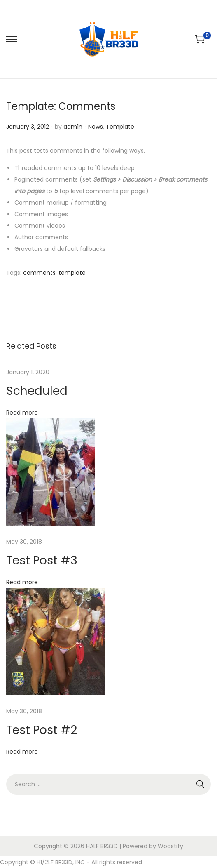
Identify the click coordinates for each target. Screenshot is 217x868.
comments (39, 273)
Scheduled (37, 391)
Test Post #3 (42, 560)
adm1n (73, 127)
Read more (22, 413)
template (72, 273)
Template (120, 127)
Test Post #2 (42, 730)
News (96, 127)
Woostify (170, 846)
